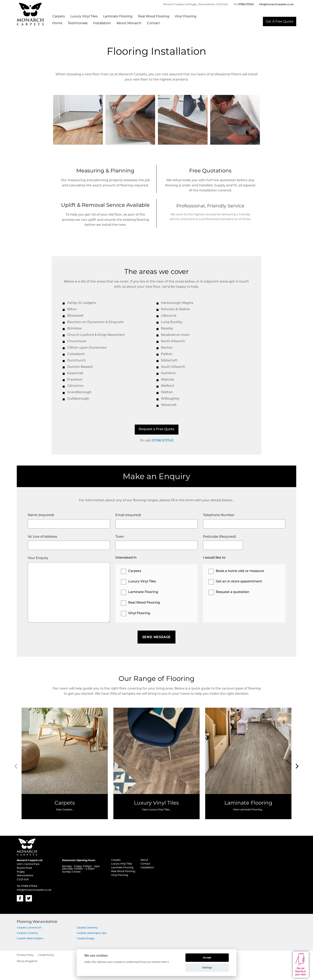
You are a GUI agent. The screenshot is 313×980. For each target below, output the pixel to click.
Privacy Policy (25, 955)
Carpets (59, 16)
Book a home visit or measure (240, 571)
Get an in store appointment (239, 582)
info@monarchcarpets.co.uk (276, 5)
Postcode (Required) (219, 537)
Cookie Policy (46, 955)
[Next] (297, 766)
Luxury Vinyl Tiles (84, 16)
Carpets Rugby (86, 939)
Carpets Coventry (27, 933)
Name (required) (41, 515)
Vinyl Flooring (186, 16)
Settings (207, 968)
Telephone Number (219, 515)
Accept (207, 958)
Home (57, 23)
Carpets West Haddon (30, 939)
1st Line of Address (42, 537)
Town (120, 537)
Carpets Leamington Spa (92, 933)
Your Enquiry (38, 558)
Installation (102, 23)
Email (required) (128, 515)
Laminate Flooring (118, 16)
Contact (153, 23)
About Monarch (129, 23)
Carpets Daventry (87, 928)
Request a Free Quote (157, 429)
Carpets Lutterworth (29, 928)
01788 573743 (246, 5)
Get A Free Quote (280, 21)
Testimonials (78, 23)
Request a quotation (233, 592)
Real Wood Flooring (154, 16)
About (144, 860)
